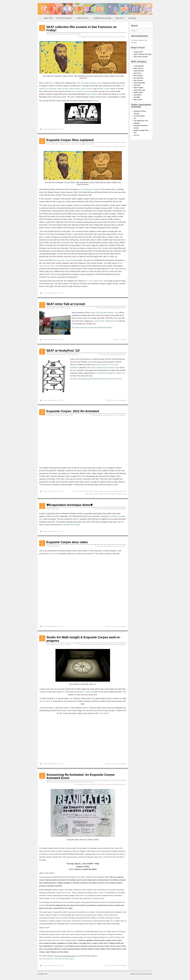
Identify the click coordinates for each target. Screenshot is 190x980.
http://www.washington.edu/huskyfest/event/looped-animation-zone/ (96, 379)
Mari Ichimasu (138, 80)
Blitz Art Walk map (86, 692)
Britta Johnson (138, 68)
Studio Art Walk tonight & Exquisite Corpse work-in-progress (84, 639)
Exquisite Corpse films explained (70, 140)
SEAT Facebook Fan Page (143, 54)
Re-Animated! (65, 415)
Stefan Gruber (62, 89)
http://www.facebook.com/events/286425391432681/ (92, 328)
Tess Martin (112, 494)
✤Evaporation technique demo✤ (70, 505)
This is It (136, 135)
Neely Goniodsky (139, 83)
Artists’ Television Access (80, 91)
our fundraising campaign (90, 189)
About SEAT (49, 18)
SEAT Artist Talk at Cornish (66, 304)
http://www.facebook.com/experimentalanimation (57, 959)
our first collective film (95, 281)
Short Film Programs (65, 19)
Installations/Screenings (103, 19)
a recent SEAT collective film (104, 321)
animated (85, 491)
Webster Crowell (103, 89)
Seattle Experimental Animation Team (104, 313)
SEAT (72, 34)
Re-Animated (45, 701)
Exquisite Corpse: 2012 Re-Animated (73, 411)
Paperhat (137, 123)
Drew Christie (138, 76)
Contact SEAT (138, 52)
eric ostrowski (108, 491)
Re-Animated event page (70, 525)
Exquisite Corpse (65, 34)
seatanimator (53, 129)
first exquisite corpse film (64, 260)
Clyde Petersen (87, 89)
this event (52, 554)
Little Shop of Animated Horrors (80, 144)
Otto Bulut (137, 85)
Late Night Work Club (141, 121)
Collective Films (83, 19)
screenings (123, 400)
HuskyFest (64, 354)
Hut (135, 118)
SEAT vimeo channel (141, 57)
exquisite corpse (118, 491)
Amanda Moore (139, 66)
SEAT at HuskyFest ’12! (63, 351)
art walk (91, 491)
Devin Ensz (137, 73)
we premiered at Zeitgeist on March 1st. (110, 373)
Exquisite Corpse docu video (67, 542)
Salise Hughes (75, 89)
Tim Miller (137, 97)
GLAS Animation (139, 116)
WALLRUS (121, 19)
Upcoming (132, 18)
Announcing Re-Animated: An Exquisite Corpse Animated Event (81, 776)
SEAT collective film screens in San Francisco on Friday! (82, 29)
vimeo (96, 101)
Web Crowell (138, 100)
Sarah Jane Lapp (139, 90)
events (124, 340)
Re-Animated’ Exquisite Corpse (90, 83)
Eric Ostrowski (51, 89)
